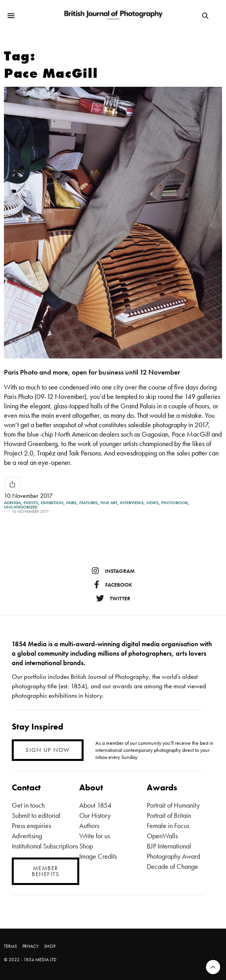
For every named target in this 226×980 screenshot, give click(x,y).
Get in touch (28, 805)
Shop (86, 846)
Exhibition (52, 503)
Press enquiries (31, 826)
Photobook (175, 503)
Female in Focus (168, 826)
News (152, 503)
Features (88, 503)
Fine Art (109, 503)
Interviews (132, 503)
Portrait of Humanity (173, 805)
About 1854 (95, 805)
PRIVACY (30, 946)
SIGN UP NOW (48, 750)
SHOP (50, 946)
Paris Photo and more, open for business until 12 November (92, 372)
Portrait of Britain (169, 815)
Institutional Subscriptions (45, 846)
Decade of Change (172, 866)
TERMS (10, 946)
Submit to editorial (36, 815)
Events (31, 503)
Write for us (95, 836)
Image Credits (98, 856)
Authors (89, 826)
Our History (95, 815)
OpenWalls (162, 836)
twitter (113, 598)
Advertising (27, 836)
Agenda (12, 503)
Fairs (71, 503)
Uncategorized (21, 507)
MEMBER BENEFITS (46, 871)
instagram (113, 571)
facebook (113, 585)
